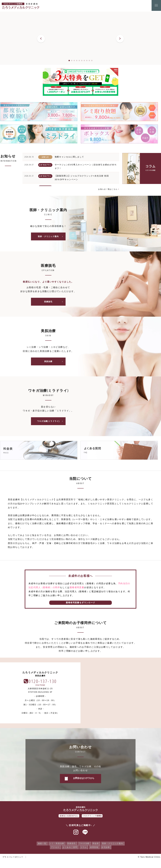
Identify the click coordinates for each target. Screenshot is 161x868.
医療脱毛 (54, 302)
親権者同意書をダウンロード (80, 604)
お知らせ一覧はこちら (108, 189)
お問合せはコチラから (84, 779)
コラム (84, 849)
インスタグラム (76, 834)
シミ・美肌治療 (55, 845)
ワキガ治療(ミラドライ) (51, 422)
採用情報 (95, 849)
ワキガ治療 (85, 845)
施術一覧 (40, 845)
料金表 (97, 845)
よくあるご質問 (69, 849)
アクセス (53, 849)
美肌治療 (54, 362)
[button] (41, 39)
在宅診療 (108, 849)
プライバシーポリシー (13, 858)
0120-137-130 (123, 682)
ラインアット (85, 834)
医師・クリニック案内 (51, 237)
